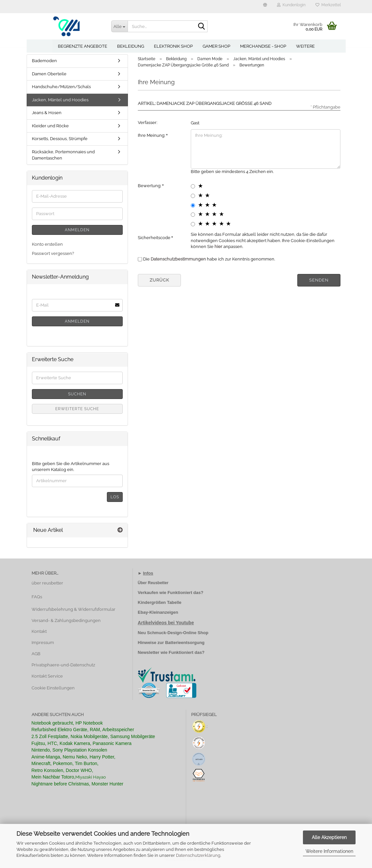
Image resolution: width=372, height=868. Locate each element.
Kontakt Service (47, 676)
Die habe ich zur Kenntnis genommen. (209, 259)
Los (115, 497)
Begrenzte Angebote (83, 46)
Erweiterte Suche (77, 409)
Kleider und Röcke (50, 126)
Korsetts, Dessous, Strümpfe (60, 139)
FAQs (37, 597)
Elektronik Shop (173, 46)
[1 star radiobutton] (193, 186)
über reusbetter (47, 583)
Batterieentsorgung (185, 643)
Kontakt (39, 631)
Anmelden (77, 230)
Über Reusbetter (153, 583)
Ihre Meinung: (152, 135)
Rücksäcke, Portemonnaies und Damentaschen (63, 155)
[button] (265, 7)
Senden (319, 280)
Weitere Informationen (329, 851)
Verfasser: (148, 123)
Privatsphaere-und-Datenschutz (63, 665)
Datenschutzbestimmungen (178, 259)
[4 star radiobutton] (193, 215)
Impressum (43, 643)
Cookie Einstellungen (53, 688)
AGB (36, 654)
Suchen (77, 394)
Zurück (159, 280)
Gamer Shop (216, 46)
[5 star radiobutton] (193, 224)
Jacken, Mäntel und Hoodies (60, 100)
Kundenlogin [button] (291, 5)
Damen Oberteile (49, 74)
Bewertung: (150, 186)
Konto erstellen (47, 244)
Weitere (305, 46)
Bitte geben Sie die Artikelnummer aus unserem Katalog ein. (71, 467)
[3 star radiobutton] (193, 205)
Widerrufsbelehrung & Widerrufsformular (74, 609)
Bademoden (44, 61)
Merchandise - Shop (263, 46)
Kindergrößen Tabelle (160, 602)
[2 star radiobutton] (193, 196)
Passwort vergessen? (53, 253)
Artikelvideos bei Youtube (166, 623)
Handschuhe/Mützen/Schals (61, 87)
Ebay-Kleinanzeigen (158, 612)
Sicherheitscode (155, 238)
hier (218, 247)
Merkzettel (328, 5)
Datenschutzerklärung (198, 855)
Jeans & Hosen (47, 113)
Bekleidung (131, 46)
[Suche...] (119, 26)
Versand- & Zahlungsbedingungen (66, 620)
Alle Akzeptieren (329, 837)
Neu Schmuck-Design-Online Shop (173, 633)
